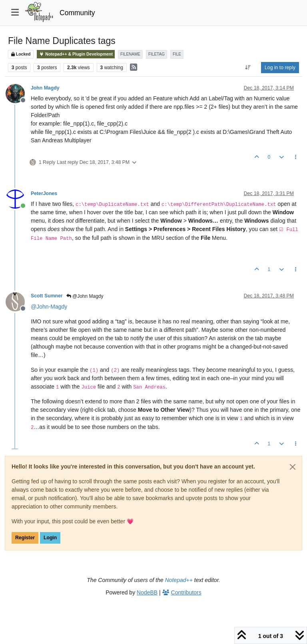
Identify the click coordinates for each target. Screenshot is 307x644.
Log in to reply (280, 68)
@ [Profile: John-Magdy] (49, 307)
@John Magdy (85, 296)
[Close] (293, 467)
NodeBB (147, 592)
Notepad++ (179, 580)
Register (25, 538)
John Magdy (45, 88)
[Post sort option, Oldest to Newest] (248, 68)
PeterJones (44, 193)
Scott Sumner (47, 296)
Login (50, 538)
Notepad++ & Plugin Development (76, 54)
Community (77, 13)
